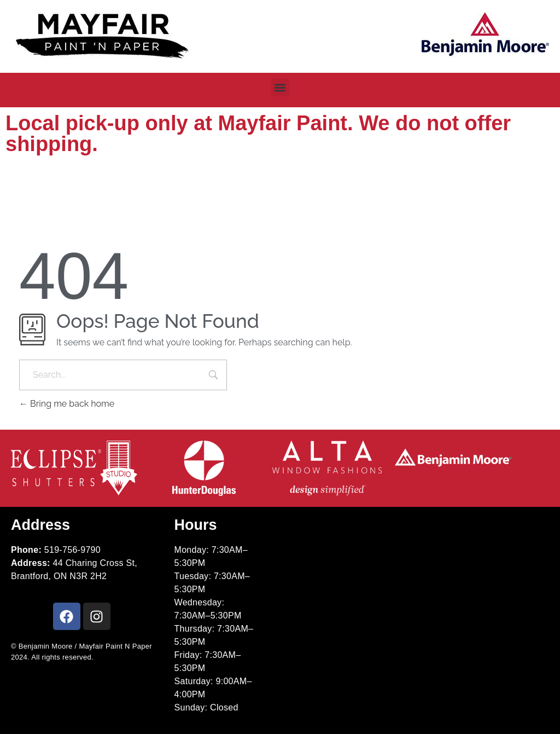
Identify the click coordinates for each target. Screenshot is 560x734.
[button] (280, 87)
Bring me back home (67, 404)
